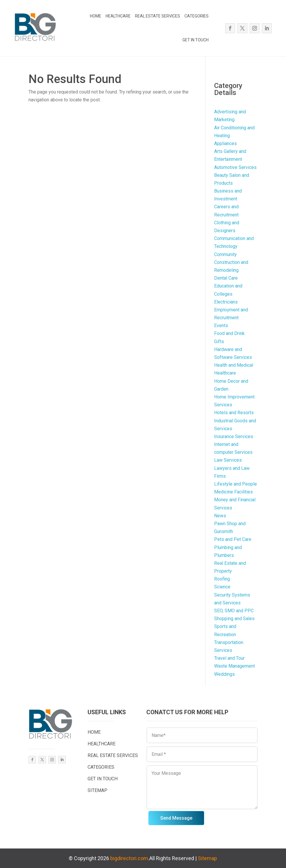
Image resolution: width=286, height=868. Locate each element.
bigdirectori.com (129, 858)
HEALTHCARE (118, 16)
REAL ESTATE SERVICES (158, 16)
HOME (96, 16)
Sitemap (207, 858)
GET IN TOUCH (196, 40)
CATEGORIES (197, 16)
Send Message (176, 818)
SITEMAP (97, 790)
